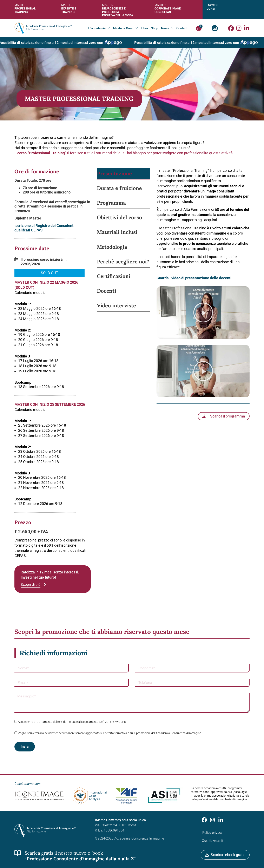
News (167, 28)
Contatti (182, 28)
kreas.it (218, 841)
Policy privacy (212, 833)
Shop (154, 28)
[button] (49, 273)
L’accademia (99, 28)
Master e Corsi (125, 28)
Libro (144, 28)
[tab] (124, 174)
